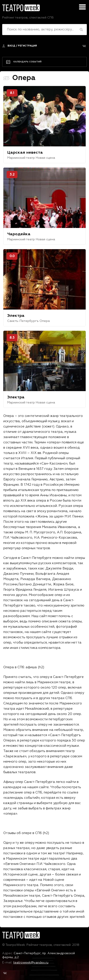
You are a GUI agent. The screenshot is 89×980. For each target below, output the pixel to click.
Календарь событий (27, 62)
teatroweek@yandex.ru (31, 963)
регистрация (27, 46)
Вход (11, 46)
